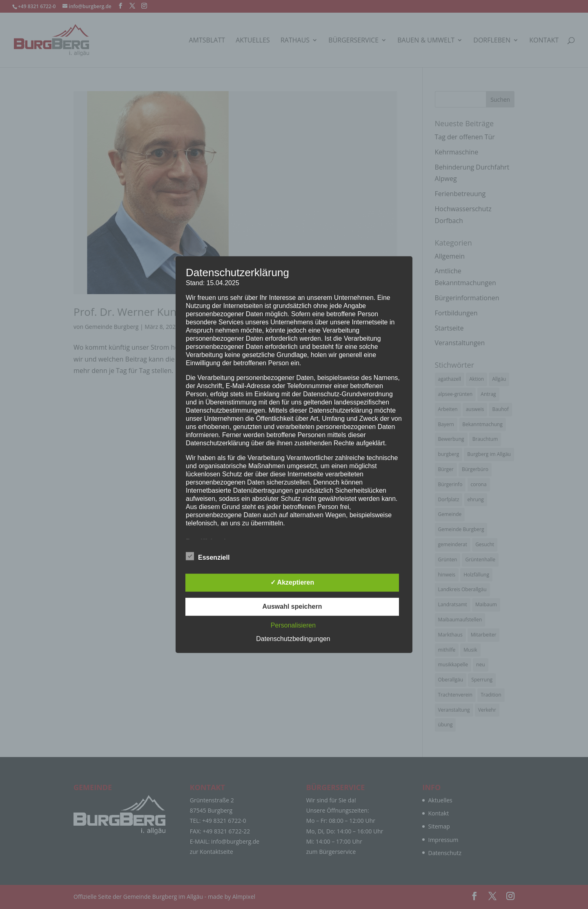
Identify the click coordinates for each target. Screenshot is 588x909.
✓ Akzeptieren (292, 582)
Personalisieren (293, 625)
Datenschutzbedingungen (293, 639)
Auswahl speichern (292, 606)
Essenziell (208, 556)
